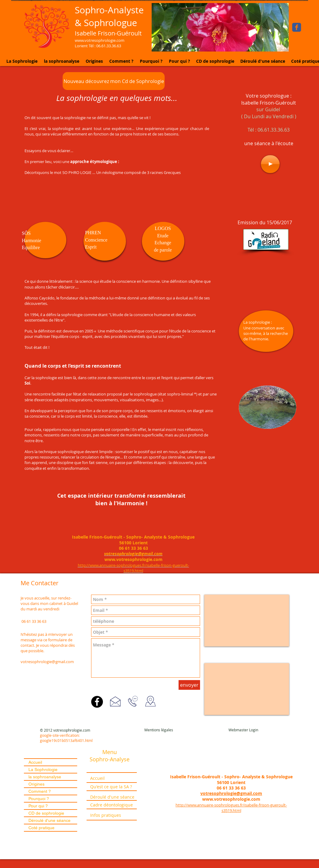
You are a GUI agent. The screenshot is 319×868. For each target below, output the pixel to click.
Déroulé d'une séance (49, 820)
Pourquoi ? (39, 799)
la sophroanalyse (45, 777)
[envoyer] (189, 685)
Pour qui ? (38, 806)
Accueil (35, 762)
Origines (36, 784)
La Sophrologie (43, 770)
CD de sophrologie (46, 813)
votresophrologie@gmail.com (47, 662)
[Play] (270, 164)
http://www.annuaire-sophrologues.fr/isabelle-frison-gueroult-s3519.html (231, 808)
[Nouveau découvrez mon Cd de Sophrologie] (114, 81)
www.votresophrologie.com (133, 559)
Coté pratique (41, 828)
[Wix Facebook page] (297, 27)
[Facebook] (97, 702)
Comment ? (40, 791)
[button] (220, 27)
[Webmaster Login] (243, 730)
